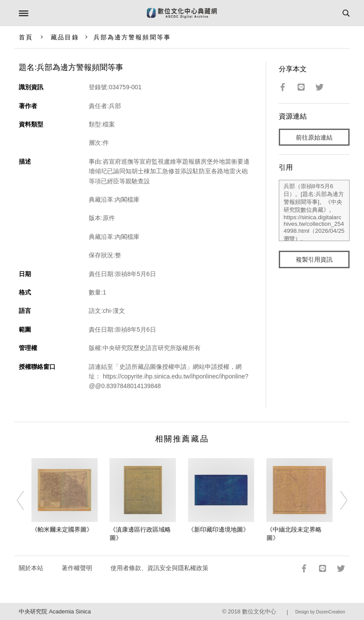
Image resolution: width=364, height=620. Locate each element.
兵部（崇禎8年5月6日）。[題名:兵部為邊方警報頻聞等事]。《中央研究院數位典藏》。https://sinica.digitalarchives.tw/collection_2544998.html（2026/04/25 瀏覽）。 (314, 210)
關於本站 (31, 568)
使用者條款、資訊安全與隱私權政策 (159, 568)
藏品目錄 (65, 37)
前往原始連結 (314, 137)
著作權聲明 (77, 568)
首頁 (26, 37)
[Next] (338, 501)
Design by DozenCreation (320, 612)
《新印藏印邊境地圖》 (218, 529)
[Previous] (26, 501)
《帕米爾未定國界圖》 (62, 529)
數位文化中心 (259, 611)
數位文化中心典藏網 (182, 13)
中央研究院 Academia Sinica (55, 611)
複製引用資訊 (314, 259)
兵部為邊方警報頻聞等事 (132, 37)
